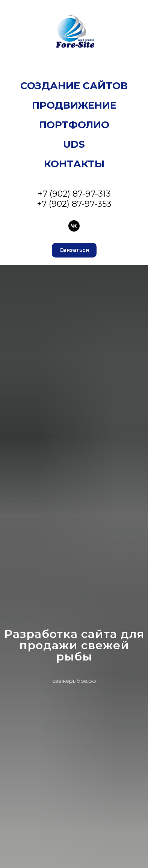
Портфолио (74, 125)
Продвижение (74, 105)
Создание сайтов (74, 86)
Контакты (74, 164)
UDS (74, 144)
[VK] (74, 226)
